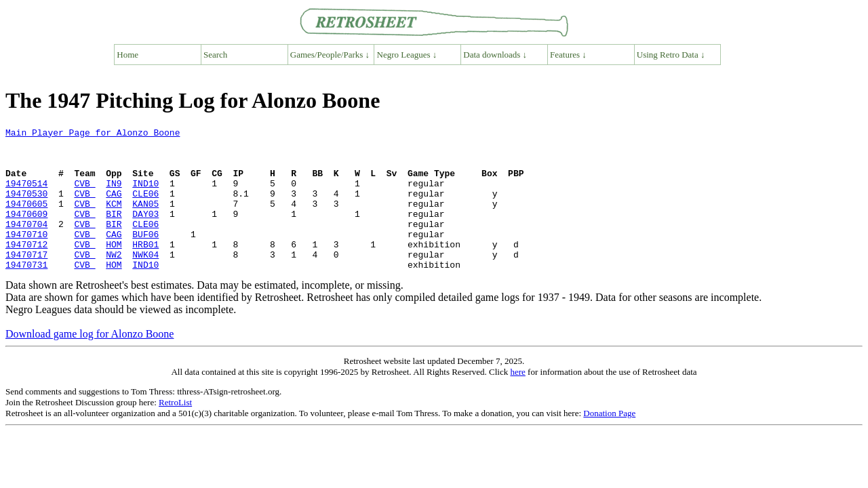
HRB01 (145, 268)
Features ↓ (568, 55)
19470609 (26, 232)
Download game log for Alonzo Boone (90, 362)
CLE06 (145, 207)
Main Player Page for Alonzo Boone (93, 134)
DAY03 (145, 232)
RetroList (175, 431)
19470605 (26, 220)
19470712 (26, 268)
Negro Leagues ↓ (407, 55)
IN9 (114, 195)
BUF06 (145, 256)
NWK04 (145, 281)
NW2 (114, 281)
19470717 (26, 281)
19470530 (26, 207)
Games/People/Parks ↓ (330, 55)
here (517, 400)
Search (215, 55)
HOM (114, 268)
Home (127, 55)
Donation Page (609, 442)
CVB (84, 195)
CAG (114, 207)
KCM (114, 220)
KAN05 (145, 220)
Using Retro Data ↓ (671, 55)
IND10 (145, 195)
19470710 (26, 256)
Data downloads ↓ (495, 55)
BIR (114, 232)
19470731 (26, 293)
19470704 (26, 244)
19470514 (26, 195)
